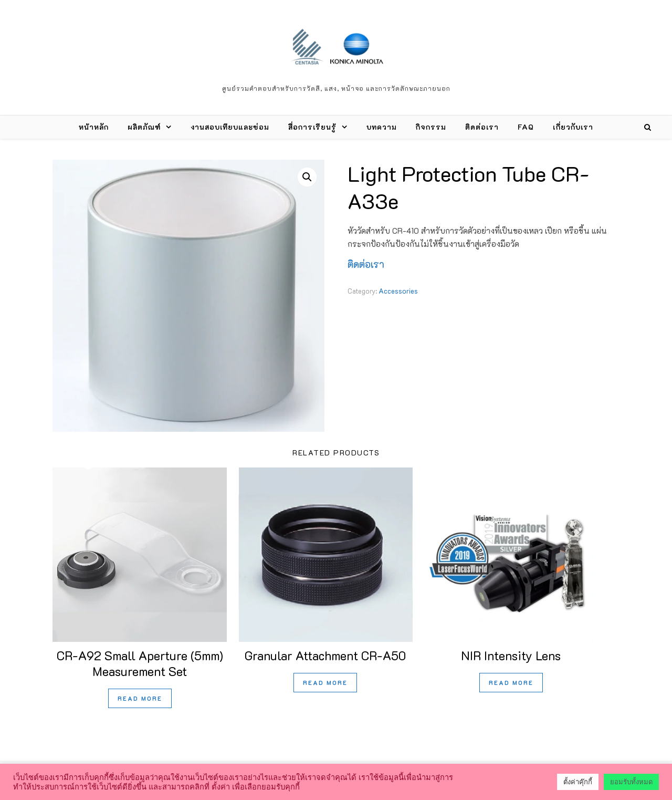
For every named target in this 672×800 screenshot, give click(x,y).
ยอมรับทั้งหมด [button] (631, 782)
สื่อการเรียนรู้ (312, 127)
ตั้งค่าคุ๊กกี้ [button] (578, 782)
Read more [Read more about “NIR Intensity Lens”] (511, 683)
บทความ (382, 127)
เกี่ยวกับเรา (573, 127)
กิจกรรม (431, 127)
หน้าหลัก (94, 127)
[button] (307, 177)
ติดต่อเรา (482, 127)
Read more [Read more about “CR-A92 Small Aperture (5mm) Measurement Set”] (140, 698)
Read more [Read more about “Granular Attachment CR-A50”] (325, 683)
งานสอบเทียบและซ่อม (230, 127)
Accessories (398, 291)
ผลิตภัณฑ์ (144, 127)
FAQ (526, 127)
